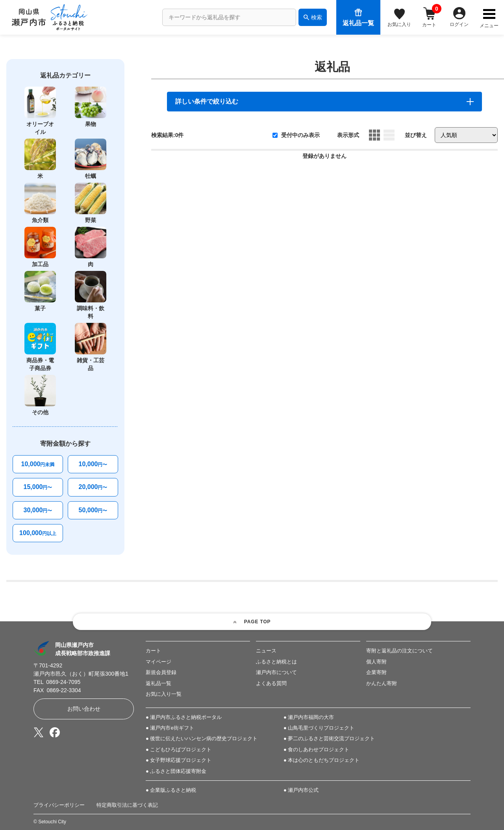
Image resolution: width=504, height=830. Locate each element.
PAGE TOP (258, 622)
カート (153, 651)
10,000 (38, 464)
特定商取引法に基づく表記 (127, 805)
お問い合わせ (84, 709)
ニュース (266, 651)
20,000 (93, 487)
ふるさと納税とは (276, 662)
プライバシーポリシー (59, 805)
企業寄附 (376, 672)
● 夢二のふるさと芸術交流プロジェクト (329, 738)
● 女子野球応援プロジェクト (179, 760)
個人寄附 (376, 662)
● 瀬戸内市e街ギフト (170, 728)
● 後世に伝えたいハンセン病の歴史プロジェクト (202, 738)
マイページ (158, 662)
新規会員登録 (161, 672)
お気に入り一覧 (164, 694)
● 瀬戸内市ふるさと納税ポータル (184, 717)
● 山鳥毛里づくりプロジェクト (319, 728)
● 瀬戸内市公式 (301, 790)
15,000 (38, 487)
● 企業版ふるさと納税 (171, 790)
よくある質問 (271, 683)
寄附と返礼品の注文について (399, 651)
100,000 (38, 533)
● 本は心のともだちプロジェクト (321, 760)
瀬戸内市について (276, 672)
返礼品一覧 (158, 683)
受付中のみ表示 (296, 135)
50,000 (93, 510)
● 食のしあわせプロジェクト (316, 749)
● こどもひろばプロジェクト (179, 749)
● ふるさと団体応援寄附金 (176, 771)
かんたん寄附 (382, 683)
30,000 (38, 510)
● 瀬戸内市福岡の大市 (309, 717)
